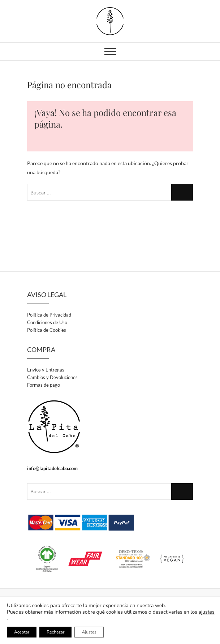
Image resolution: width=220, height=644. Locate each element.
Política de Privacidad (49, 315)
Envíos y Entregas (46, 370)
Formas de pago (44, 385)
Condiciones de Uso (47, 322)
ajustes (207, 612)
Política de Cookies (47, 330)
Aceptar (22, 632)
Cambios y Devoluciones (52, 377)
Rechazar (55, 632)
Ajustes (89, 632)
